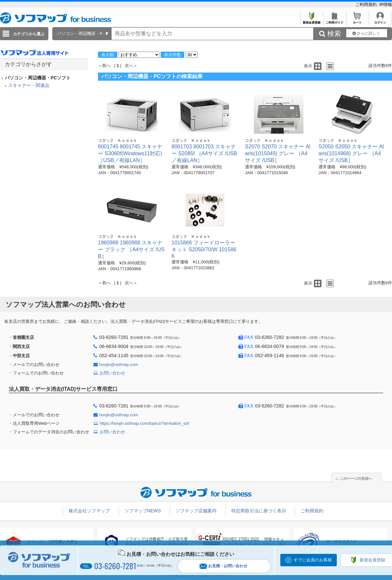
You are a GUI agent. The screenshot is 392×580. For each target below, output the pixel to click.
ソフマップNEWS (143, 511)
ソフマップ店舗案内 (196, 511)
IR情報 (386, 4)
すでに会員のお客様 (313, 560)
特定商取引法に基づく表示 (259, 511)
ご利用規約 (367, 4)
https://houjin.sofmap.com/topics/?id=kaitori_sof (144, 423)
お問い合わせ (112, 373)
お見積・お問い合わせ (223, 566)
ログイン (380, 21)
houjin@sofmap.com (119, 365)
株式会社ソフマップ (89, 511)
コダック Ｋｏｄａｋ (118, 141)
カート (357, 21)
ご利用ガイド (334, 21)
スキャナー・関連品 (29, 85)
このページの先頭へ (356, 478)
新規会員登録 (311, 21)
